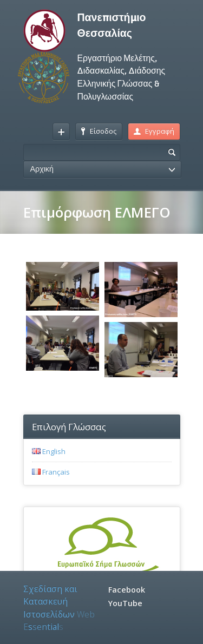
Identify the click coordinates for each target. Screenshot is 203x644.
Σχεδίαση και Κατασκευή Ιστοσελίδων (59, 608)
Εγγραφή (154, 131)
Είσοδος (99, 131)
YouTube (125, 603)
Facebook (127, 590)
